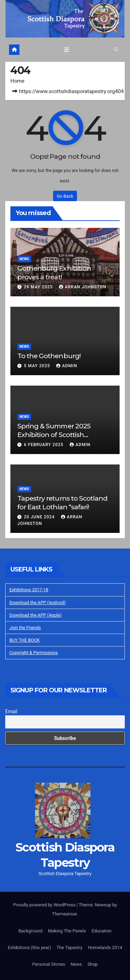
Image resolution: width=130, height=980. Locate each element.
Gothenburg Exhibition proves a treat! (54, 273)
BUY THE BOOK (25, 640)
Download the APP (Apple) (35, 615)
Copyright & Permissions (34, 653)
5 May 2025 (38, 366)
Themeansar (64, 914)
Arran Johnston (83, 287)
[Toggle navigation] (66, 50)
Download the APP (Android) (37, 603)
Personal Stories (49, 964)
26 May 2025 (39, 287)
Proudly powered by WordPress (45, 905)
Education (102, 931)
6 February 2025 (44, 445)
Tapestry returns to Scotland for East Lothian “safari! (62, 503)
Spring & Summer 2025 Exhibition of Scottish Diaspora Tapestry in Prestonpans (54, 439)
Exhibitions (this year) (29, 948)
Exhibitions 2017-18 (29, 590)
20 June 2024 (40, 517)
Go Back (65, 196)
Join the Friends (25, 628)
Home (17, 81)
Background (30, 931)
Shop (93, 964)
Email (11, 711)
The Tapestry (70, 948)
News (24, 259)
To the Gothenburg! (49, 356)
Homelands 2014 (105, 948)
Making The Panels (67, 931)
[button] (116, 50)
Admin (67, 366)
